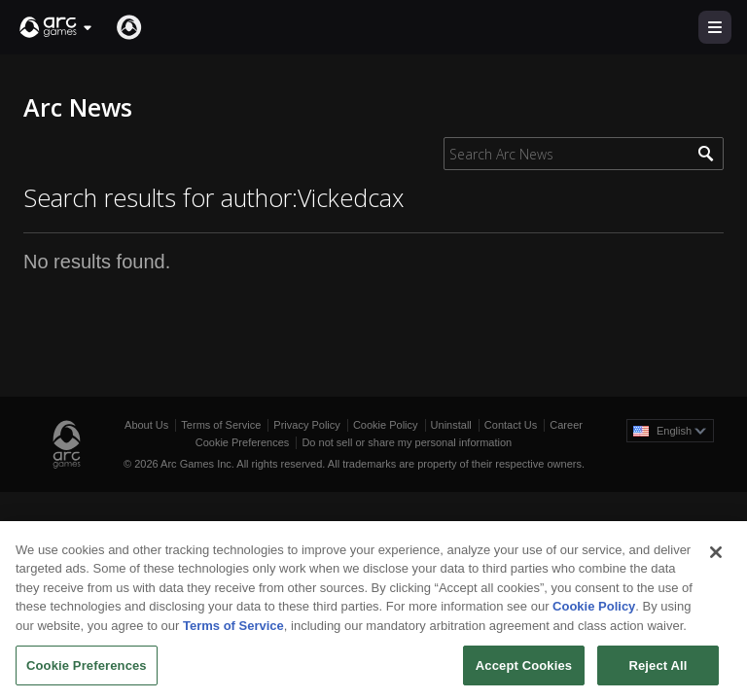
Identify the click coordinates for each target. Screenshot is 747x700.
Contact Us (511, 425)
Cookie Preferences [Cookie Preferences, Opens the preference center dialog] (87, 672)
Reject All (658, 672)
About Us (146, 425)
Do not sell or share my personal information (407, 442)
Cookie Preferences (243, 442)
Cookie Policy (386, 425)
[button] (56, 27)
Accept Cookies (524, 672)
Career (566, 425)
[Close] (716, 560)
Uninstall (451, 425)
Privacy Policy (306, 425)
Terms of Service (221, 425)
